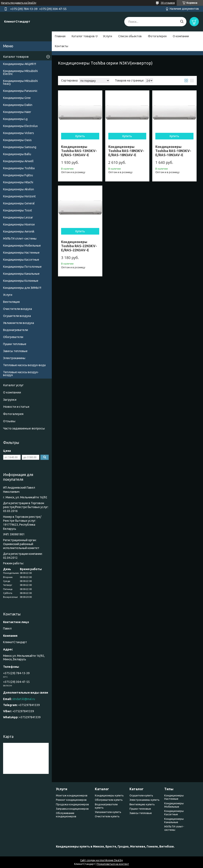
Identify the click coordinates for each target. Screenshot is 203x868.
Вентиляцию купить (142, 804)
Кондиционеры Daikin (18, 105)
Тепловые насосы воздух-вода (24, 365)
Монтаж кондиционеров (72, 795)
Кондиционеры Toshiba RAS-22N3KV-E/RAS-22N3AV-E (79, 246)
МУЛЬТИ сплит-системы (20, 239)
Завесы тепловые (15, 351)
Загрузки (10, 400)
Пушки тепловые (15, 344)
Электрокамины (14, 358)
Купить (80, 136)
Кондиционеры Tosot (18, 210)
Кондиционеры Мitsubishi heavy (20, 82)
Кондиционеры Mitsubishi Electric (20, 72)
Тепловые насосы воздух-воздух (21, 374)
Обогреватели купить (109, 800)
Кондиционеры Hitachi (18, 182)
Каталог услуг (13, 385)
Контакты (62, 46)
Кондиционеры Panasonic (20, 91)
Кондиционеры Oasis (17, 140)
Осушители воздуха (17, 316)
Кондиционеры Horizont (19, 196)
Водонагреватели (16, 330)
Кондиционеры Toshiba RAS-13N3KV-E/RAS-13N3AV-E (79, 151)
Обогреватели (13, 337)
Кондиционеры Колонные (21, 281)
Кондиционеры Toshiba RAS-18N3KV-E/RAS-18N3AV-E (126, 151)
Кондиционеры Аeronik (19, 231)
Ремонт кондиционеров (71, 800)
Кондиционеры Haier (17, 112)
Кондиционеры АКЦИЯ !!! (20, 64)
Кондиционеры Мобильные (22, 246)
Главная (60, 36)
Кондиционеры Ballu (17, 154)
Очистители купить (107, 816)
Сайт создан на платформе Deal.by (101, 860)
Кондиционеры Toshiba (19, 168)
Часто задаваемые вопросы (24, 428)
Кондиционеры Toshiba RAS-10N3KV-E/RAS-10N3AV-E (173, 151)
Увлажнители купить (108, 812)
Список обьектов (130, 36)
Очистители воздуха (18, 309)
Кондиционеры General (19, 203)
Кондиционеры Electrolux (20, 126)
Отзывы (9, 421)
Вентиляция (11, 302)
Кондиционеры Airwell (18, 161)
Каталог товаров (83, 36)
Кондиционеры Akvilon (19, 189)
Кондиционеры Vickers (19, 133)
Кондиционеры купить (109, 795)
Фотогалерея (157, 36)
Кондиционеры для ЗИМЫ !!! (22, 288)
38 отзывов (168, 3)
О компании (181, 36)
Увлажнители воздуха (19, 323)
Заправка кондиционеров (72, 809)
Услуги (108, 36)
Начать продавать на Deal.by (19, 3)
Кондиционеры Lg (15, 119)
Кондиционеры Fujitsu (18, 175)
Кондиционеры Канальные (21, 274)
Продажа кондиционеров (72, 804)
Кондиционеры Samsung (20, 147)
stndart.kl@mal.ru (24, 699)
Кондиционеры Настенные (21, 253)
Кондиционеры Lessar (18, 217)
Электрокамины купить (144, 800)
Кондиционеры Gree (17, 98)
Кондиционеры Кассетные (21, 260)
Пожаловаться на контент (113, 864)
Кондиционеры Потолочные (22, 267)
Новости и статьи (16, 407)
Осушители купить (141, 795)
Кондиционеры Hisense (19, 224)
